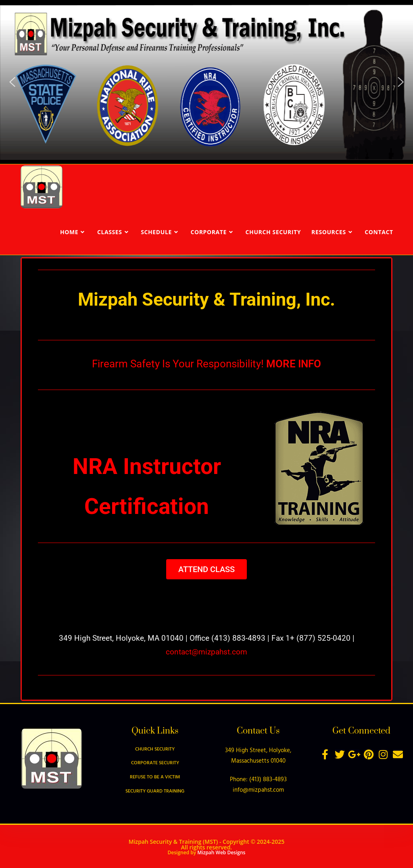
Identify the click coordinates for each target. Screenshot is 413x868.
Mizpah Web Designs (221, 852)
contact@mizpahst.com (206, 652)
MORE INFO (294, 364)
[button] (13, 82)
